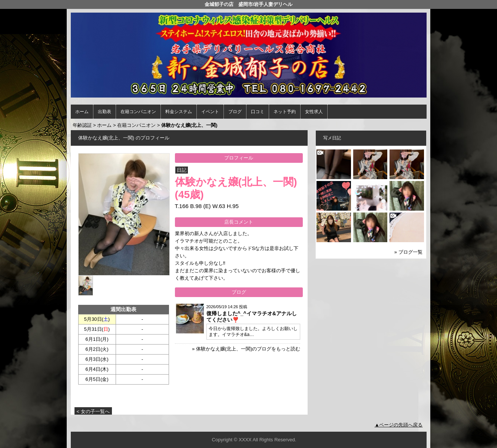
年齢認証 (82, 125)
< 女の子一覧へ (93, 411)
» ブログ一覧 (408, 252)
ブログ (235, 112)
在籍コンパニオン (138, 112)
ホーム (82, 112)
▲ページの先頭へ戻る (399, 425)
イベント (210, 112)
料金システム (179, 112)
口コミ (258, 112)
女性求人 (314, 112)
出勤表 (105, 112)
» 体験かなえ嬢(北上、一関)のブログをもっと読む (246, 349)
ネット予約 (285, 112)
